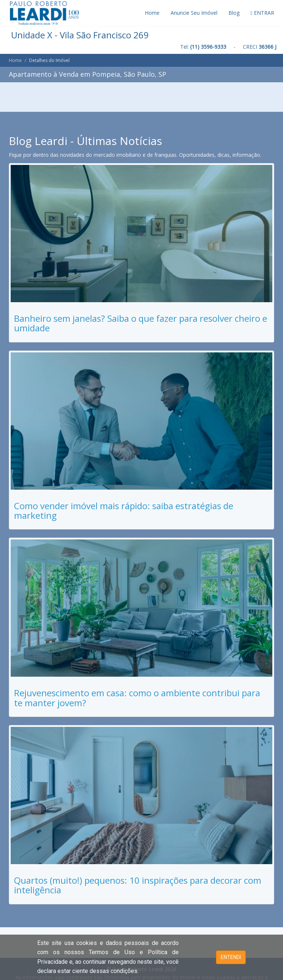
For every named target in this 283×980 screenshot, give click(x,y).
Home (152, 13)
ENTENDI (231, 957)
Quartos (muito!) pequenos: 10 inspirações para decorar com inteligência (138, 885)
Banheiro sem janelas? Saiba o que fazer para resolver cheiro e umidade (141, 323)
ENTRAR (262, 13)
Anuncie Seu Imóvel (194, 13)
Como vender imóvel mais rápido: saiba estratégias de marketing (124, 510)
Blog (234, 13)
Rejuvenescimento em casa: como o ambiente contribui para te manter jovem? (137, 698)
